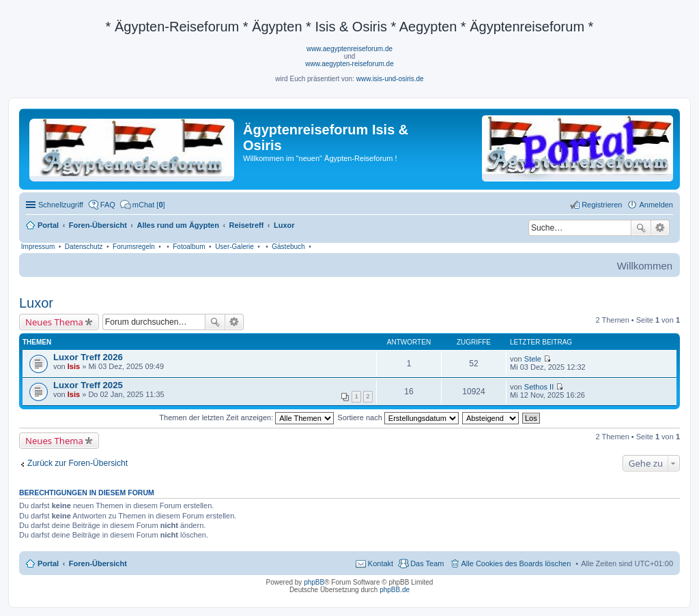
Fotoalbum (189, 247)
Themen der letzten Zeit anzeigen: (246, 417)
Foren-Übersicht (98, 563)
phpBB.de (395, 590)
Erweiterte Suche (660, 228)
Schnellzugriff (61, 205)
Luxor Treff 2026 (88, 357)
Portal (48, 225)
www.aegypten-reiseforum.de (349, 64)
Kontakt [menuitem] (381, 563)
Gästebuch (288, 247)
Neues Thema (54, 322)
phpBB (314, 582)
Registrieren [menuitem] (602, 205)
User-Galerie (234, 247)
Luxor (36, 303)
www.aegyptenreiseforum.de (349, 49)
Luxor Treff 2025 (88, 385)
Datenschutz (84, 247)
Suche (641, 228)
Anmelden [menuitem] (656, 205)
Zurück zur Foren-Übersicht (77, 463)
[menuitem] (143, 205)
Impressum (38, 247)
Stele (533, 359)
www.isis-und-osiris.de (390, 79)
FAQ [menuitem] (108, 205)
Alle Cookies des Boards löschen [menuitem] (516, 563)
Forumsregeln (134, 247)
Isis (74, 366)
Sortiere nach (398, 417)
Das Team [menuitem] (427, 563)
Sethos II (539, 387)
